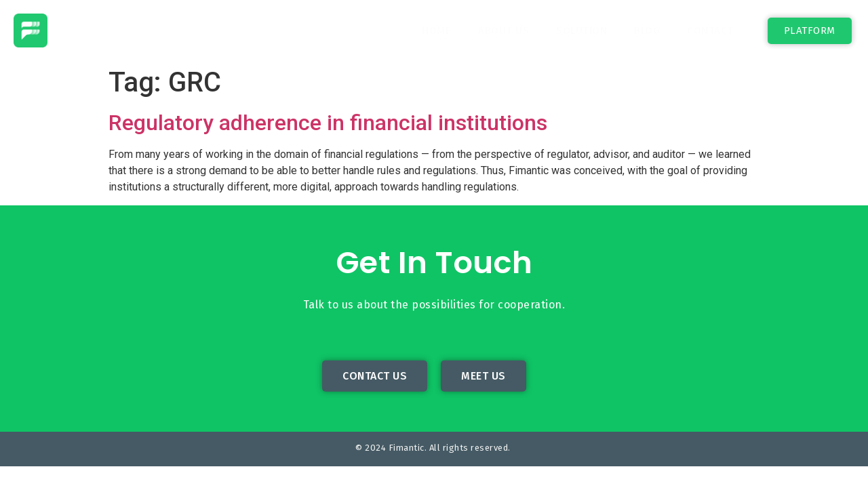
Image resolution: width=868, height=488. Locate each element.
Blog (647, 30)
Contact (710, 30)
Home (436, 30)
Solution (581, 30)
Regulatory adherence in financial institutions (328, 123)
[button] (810, 31)
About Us (504, 30)
